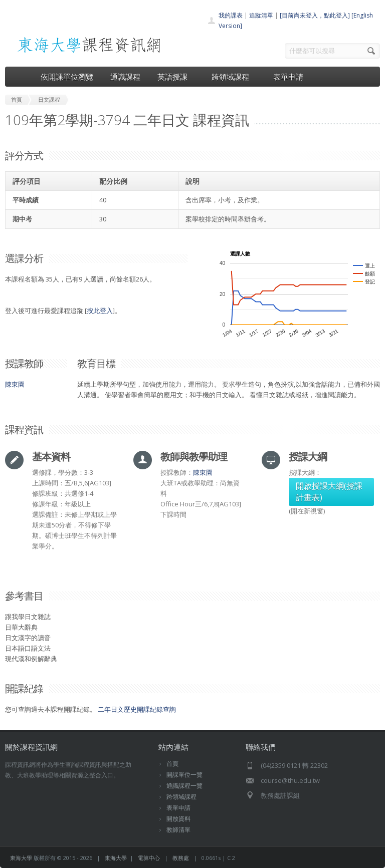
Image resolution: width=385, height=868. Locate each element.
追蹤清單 (261, 15)
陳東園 (15, 384)
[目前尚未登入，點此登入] (315, 15)
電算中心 (149, 858)
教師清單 (178, 830)
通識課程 (125, 77)
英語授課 (176, 77)
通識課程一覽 (184, 786)
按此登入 (100, 311)
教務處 (181, 858)
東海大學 (21, 858)
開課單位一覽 (184, 775)
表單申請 (288, 77)
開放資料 (178, 819)
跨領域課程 (234, 77)
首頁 (172, 764)
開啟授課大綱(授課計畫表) (329, 492)
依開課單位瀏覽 (67, 77)
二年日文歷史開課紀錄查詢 (137, 709)
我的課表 (231, 15)
